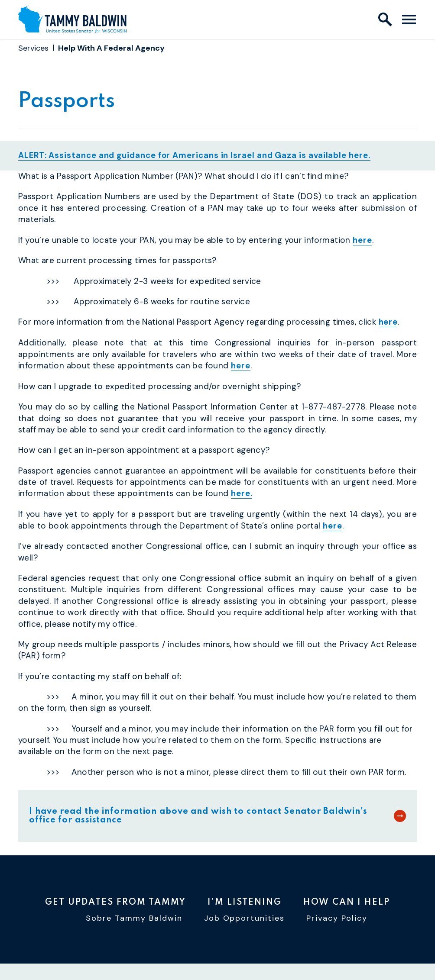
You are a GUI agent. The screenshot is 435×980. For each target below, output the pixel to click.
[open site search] (385, 19)
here (362, 243)
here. (242, 495)
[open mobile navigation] (409, 19)
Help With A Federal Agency (111, 48)
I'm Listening (245, 902)
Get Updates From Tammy (115, 902)
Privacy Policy (337, 919)
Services (33, 48)
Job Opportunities (245, 919)
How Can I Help (347, 902)
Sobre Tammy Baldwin (134, 919)
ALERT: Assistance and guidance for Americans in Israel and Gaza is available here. (195, 158)
